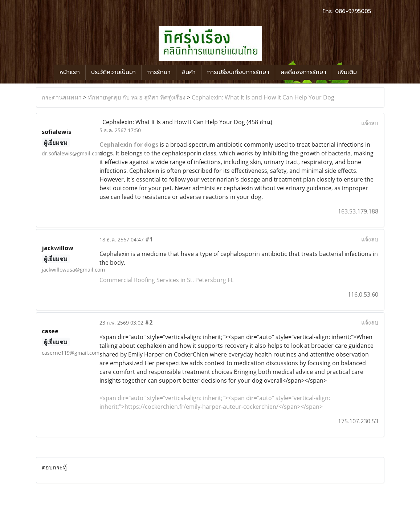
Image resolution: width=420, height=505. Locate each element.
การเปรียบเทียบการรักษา (238, 72)
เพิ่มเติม (347, 72)
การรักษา (159, 72)
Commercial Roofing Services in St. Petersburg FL (166, 280)
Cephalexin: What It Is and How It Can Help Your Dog (263, 97)
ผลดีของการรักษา (303, 72)
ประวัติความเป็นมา (113, 72)
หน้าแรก (70, 72)
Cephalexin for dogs (129, 144)
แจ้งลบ (370, 123)
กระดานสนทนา (62, 97)
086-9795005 (353, 11)
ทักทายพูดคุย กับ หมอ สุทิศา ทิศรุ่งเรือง (137, 97)
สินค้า (189, 72)
